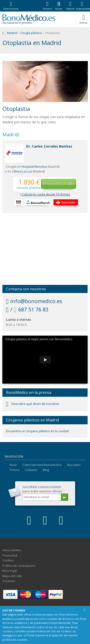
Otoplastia (16, 109)
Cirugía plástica (31, 33)
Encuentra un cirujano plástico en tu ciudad (37, 431)
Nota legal (9, 571)
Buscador (74, 465)
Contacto (31, 470)
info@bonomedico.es (34, 301)
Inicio (13, 465)
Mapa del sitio (12, 576)
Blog (46, 470)
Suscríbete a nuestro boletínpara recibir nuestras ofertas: (43, 489)
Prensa (14, 470)
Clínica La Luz (22, 171)
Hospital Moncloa (34, 167)
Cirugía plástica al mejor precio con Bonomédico (39, 339)
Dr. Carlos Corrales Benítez (49, 146)
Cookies (8, 561)
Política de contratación (19, 566)
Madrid (12, 33)
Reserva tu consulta (59, 184)
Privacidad (10, 555)
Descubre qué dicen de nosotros (33, 404)
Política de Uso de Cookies (54, 631)
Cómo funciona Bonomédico (42, 465)
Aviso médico (12, 550)
